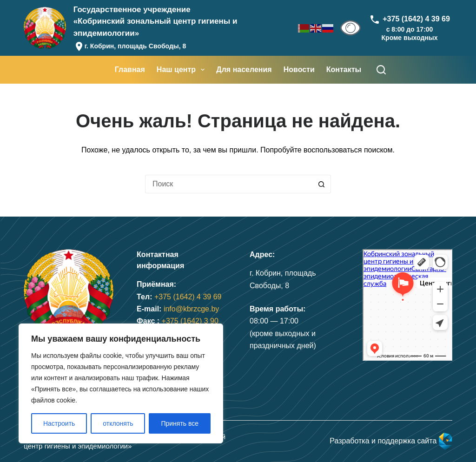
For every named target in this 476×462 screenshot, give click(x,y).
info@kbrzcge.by (191, 309)
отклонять (118, 423)
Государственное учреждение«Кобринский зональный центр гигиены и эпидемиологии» (155, 21)
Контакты (344, 69)
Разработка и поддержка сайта (391, 441)
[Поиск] (381, 70)
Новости (299, 69)
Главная (130, 69)
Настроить (59, 423)
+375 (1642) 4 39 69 (188, 297)
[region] (121, 383)
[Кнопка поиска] (322, 184)
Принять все (180, 423)
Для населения (244, 69)
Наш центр (182, 70)
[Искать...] (229, 184)
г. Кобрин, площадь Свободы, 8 (136, 46)
